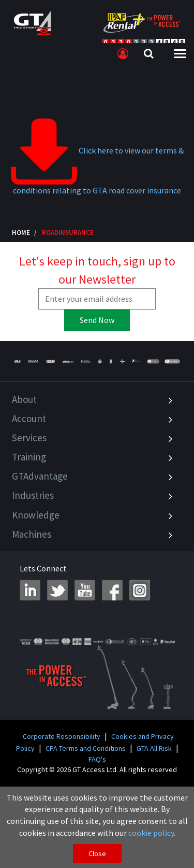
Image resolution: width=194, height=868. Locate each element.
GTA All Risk (154, 748)
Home (21, 232)
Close (97, 853)
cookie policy (151, 833)
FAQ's (97, 759)
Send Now (97, 320)
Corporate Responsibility (62, 736)
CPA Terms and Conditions (86, 748)
